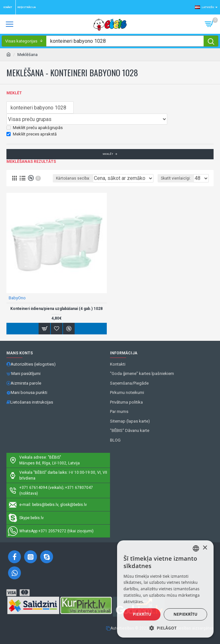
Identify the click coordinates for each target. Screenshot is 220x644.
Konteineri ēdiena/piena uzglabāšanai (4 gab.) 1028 (56, 309)
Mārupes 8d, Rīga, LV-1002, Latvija (50, 463)
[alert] (165, 589)
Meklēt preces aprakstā (32, 134)
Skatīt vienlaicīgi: (176, 178)
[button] (165, 628)
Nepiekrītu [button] (185, 614)
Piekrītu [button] (142, 614)
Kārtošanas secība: (73, 178)
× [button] (205, 548)
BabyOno (17, 298)
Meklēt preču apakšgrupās (35, 128)
